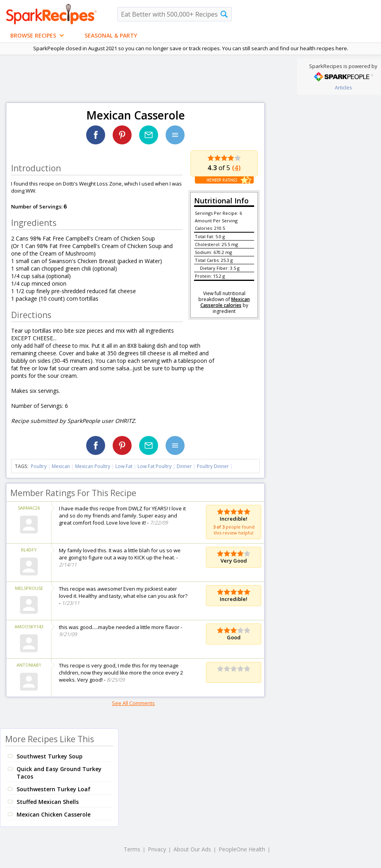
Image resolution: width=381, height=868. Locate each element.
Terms (132, 849)
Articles (343, 87)
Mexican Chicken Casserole (54, 814)
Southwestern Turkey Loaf (54, 789)
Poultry (39, 466)
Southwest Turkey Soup (50, 756)
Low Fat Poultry (155, 466)
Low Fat (124, 466)
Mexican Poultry (93, 466)
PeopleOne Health (242, 849)
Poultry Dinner (213, 466)
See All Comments (133, 703)
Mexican (61, 466)
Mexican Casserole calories (225, 302)
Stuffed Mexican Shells (48, 802)
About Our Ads (192, 849)
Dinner (184, 466)
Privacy (157, 849)
